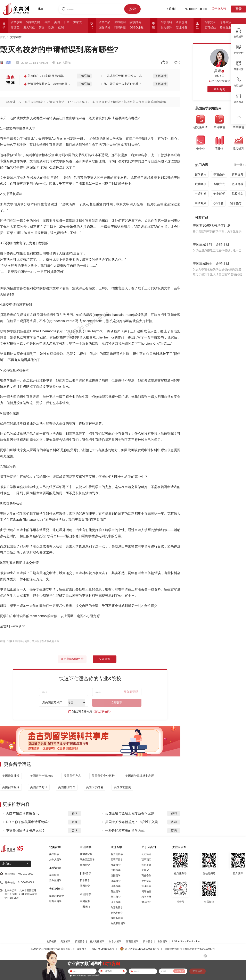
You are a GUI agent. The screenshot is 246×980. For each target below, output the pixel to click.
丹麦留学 (116, 865)
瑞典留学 (116, 886)
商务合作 (146, 876)
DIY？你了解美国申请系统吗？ (28, 822)
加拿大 (77, 22)
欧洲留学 (163, 941)
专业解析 (219, 194)
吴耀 (6, 62)
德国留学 (116, 876)
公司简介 (146, 854)
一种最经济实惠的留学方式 (125, 831)
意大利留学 (117, 854)
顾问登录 (146, 897)
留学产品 (105, 22)
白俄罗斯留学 (118, 923)
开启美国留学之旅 (72, 659)
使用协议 (146, 881)
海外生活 (225, 22)
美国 (57, 22)
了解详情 (84, 76)
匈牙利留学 (117, 907)
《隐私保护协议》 (102, 712)
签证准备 (182, 27)
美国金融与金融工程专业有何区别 (130, 813)
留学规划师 (33, 22)
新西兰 (15, 27)
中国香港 (85, 901)
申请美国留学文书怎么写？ (26, 831)
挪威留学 (116, 881)
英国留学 (54, 875)
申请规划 (201, 203)
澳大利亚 (29, 27)
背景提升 (238, 174)
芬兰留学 (116, 891)
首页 (3, 37)
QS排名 (218, 203)
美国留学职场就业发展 (140, 776)
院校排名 (135, 22)
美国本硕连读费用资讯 (22, 813)
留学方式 (219, 184)
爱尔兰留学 (55, 880)
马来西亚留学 (87, 860)
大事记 (145, 870)
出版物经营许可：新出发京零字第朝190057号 (190, 949)
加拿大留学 (55, 860)
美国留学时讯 (39, 787)
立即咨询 (105, 659)
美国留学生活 (11, 787)
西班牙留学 (117, 860)
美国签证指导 (67, 787)
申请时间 (201, 194)
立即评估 (117, 703)
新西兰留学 (55, 901)
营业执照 (146, 886)
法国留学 (116, 870)
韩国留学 (85, 886)
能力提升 (166, 27)
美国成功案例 (122, 787)
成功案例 (120, 22)
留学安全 (210, 22)
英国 (47, 22)
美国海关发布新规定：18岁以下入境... (133, 822)
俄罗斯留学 (117, 918)
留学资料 (166, 22)
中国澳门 (85, 907)
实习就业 (210, 27)
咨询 (75, 813)
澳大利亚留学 (57, 896)
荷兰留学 (116, 897)
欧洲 (51, 27)
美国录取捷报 (11, 776)
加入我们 (146, 902)
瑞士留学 (116, 902)
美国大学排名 (95, 787)
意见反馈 (146, 865)
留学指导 (236, 203)
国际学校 (105, 27)
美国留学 (54, 854)
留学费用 (201, 174)
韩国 (42, 27)
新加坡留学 (86, 854)
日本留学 (85, 880)
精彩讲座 (120, 27)
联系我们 (146, 860)
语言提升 (182, 22)
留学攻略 (17, 22)
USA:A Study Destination (186, 941)
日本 (67, 22)
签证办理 (238, 184)
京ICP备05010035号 (103, 949)
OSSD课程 (137, 27)
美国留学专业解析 (103, 776)
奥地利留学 (117, 913)
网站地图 (146, 891)
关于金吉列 (219, 9)
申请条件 (219, 174)
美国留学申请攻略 (42, 776)
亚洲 (61, 27)
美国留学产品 (72, 776)
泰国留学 (85, 865)
